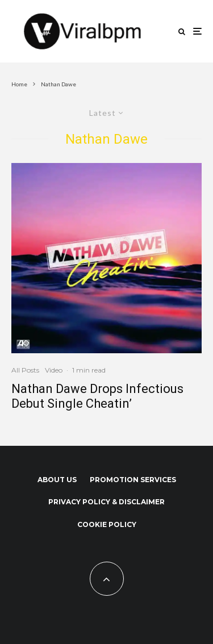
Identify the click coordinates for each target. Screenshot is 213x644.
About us (57, 480)
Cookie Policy (107, 524)
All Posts (25, 370)
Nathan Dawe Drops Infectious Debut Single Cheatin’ (97, 396)
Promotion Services (133, 480)
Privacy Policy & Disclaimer (106, 502)
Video (54, 370)
